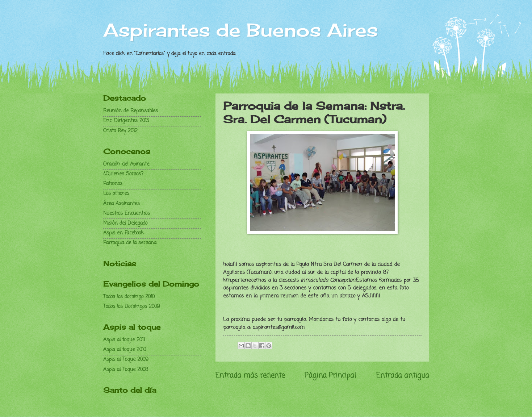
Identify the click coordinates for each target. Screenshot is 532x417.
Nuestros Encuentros (127, 214)
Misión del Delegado (125, 223)
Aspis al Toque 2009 (126, 360)
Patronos (113, 184)
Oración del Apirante (126, 164)
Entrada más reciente (250, 376)
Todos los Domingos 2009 (132, 307)
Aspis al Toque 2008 (126, 370)
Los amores (116, 194)
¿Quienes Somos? (123, 174)
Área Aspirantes (122, 204)
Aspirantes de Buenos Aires (240, 30)
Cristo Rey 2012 (120, 131)
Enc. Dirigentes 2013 (126, 121)
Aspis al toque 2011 (124, 340)
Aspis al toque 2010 (125, 350)
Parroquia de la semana (130, 243)
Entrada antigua (403, 376)
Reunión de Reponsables (131, 111)
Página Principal (330, 376)
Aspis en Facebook (123, 233)
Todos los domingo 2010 (129, 297)
